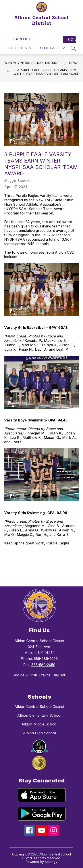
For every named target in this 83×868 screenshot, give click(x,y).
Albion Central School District (32, 63)
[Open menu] (19, 39)
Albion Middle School (39, 724)
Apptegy (51, 862)
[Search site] (73, 48)
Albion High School (39, 733)
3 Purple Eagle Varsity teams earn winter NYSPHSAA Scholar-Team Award (46, 72)
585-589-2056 (46, 659)
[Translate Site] (50, 48)
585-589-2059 (43, 665)
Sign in (72, 40)
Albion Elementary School (39, 715)
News (74, 63)
